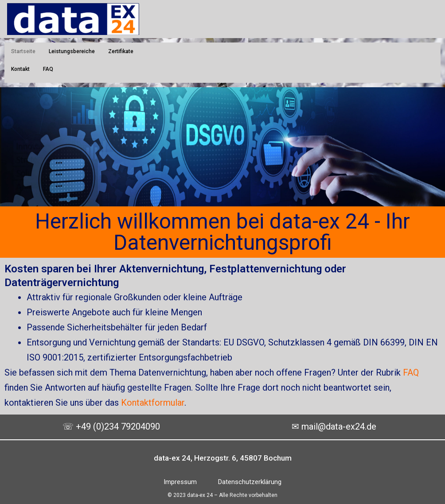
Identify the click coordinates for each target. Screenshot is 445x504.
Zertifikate (121, 51)
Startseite (23, 51)
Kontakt (20, 69)
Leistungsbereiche (72, 51)
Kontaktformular (153, 403)
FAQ (48, 69)
